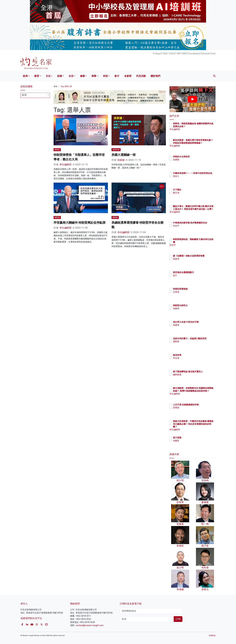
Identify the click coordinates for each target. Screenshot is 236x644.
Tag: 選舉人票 (66, 86)
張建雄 (194, 308)
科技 (106, 76)
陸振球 (194, 262)
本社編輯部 (65, 164)
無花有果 (195, 355)
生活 (71, 76)
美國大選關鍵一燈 (124, 155)
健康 (82, 76)
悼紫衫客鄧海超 (198, 289)
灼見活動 (141, 76)
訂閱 (178, 619)
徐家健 (121, 160)
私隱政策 (212, 636)
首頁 (55, 86)
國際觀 (57, 150)
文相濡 (194, 292)
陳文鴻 (194, 193)
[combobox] (35, 95)
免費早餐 (116, 150)
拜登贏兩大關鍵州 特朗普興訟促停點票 (80, 223)
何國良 (194, 441)
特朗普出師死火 (198, 305)
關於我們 (155, 76)
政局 (25, 76)
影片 (117, 76)
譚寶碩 (194, 410)
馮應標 (194, 160)
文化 (48, 76)
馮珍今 (194, 179)
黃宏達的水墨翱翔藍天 (201, 272)
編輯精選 (195, 377)
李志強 (194, 358)
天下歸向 (195, 190)
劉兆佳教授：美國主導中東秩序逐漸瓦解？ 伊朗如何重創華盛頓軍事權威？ (202, 143)
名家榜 (128, 76)
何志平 (194, 228)
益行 (193, 275)
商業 (94, 76)
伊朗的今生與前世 (199, 157)
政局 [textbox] (24, 95)
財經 (60, 76)
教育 (37, 76)
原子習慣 (195, 438)
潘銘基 (194, 344)
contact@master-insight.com (90, 625)
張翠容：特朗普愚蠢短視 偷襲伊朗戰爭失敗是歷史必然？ (202, 126)
